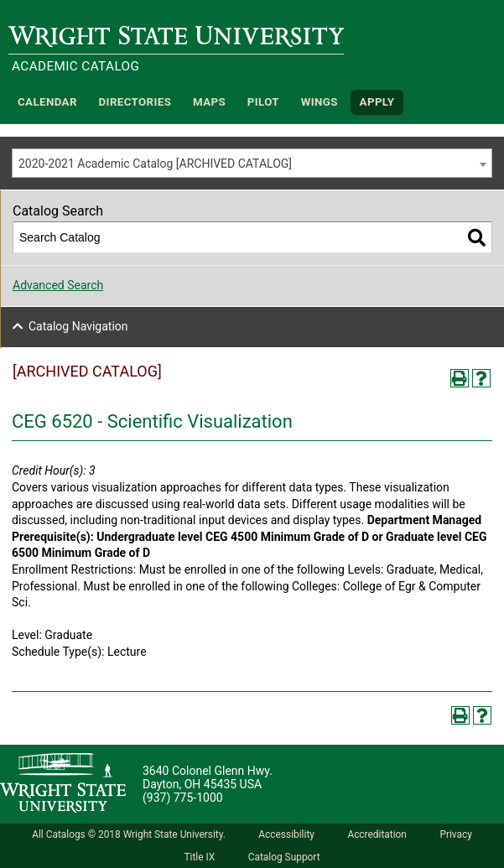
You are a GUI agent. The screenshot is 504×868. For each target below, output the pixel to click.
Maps (209, 102)
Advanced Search (58, 285)
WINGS (320, 102)
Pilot (263, 102)
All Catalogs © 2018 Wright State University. (129, 834)
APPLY (377, 102)
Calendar (47, 102)
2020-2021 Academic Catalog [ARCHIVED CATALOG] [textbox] (155, 164)
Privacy (455, 834)
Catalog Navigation (78, 326)
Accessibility (286, 834)
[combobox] (252, 163)
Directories (135, 102)
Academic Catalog (75, 66)
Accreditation (377, 834)
